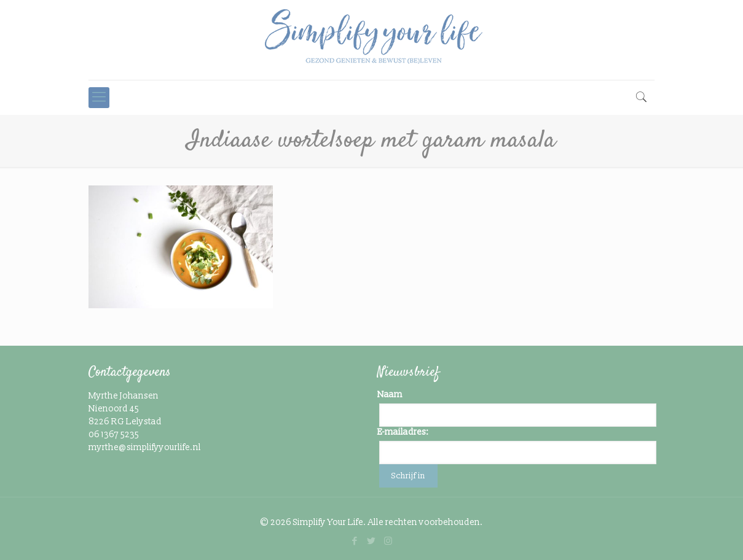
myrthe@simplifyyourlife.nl (145, 447)
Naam (390, 395)
